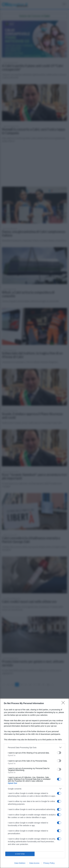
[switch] (59, 753)
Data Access (34, 863)
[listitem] (34, 747)
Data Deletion (20, 863)
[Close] (64, 704)
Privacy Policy (49, 863)
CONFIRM (20, 854)
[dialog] (34, 783)
